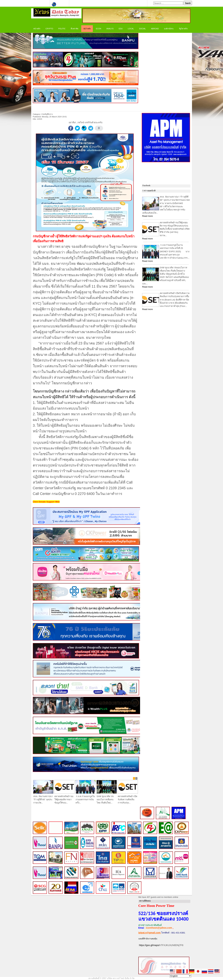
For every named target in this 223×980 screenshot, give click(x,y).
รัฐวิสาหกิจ (183, 29)
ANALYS (110, 29)
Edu (121, 29)
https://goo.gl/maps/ (149, 945)
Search (188, 3)
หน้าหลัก (37, 29)
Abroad (155, 29)
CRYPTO (49, 29)
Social (142, 29)
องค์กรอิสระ (169, 29)
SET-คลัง (87, 29)
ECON (99, 29)
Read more (148, 216)
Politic (62, 29)
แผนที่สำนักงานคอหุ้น (148, 939)
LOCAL (131, 29)
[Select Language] (180, 976)
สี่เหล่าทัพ (74, 29)
